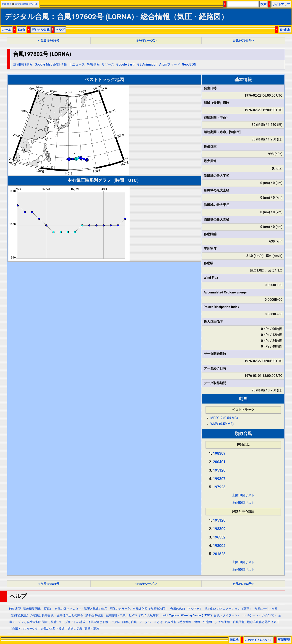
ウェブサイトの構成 (72, 622)
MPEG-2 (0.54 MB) (224, 418)
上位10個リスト (243, 495)
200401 (219, 462)
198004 (219, 546)
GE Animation (147, 65)
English (285, 30)
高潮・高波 (92, 629)
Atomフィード (170, 65)
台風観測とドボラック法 (104, 622)
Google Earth (126, 65)
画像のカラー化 (120, 609)
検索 (263, 4)
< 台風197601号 (49, 41)
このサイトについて (258, 640)
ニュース (78, 65)
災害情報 (93, 65)
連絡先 (234, 640)
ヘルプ (60, 30)
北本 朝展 (7, 4)
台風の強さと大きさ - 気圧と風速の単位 (81, 609)
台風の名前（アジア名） (186, 609)
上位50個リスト (243, 503)
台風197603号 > (243, 41)
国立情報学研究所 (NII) (27, 4)
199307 (219, 479)
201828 (219, 554)
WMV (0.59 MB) (222, 424)
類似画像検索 (94, 615)
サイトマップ (281, 4)
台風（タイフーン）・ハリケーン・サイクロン (245, 615)
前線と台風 (129, 622)
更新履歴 (284, 640)
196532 (219, 537)
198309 (219, 453)
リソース (108, 65)
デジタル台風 (41, 30)
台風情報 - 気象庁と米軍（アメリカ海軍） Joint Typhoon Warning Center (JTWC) (158, 615)
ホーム (7, 30)
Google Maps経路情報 (51, 65)
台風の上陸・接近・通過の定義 (62, 629)
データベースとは (151, 622)
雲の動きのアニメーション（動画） (229, 609)
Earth (22, 30)
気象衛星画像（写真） (38, 609)
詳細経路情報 (23, 65)
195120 (219, 470)
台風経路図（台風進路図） (150, 609)
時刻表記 (15, 609)
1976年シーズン (146, 41)
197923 (219, 487)
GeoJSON (189, 65)
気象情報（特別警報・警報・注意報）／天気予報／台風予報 (205, 622)
